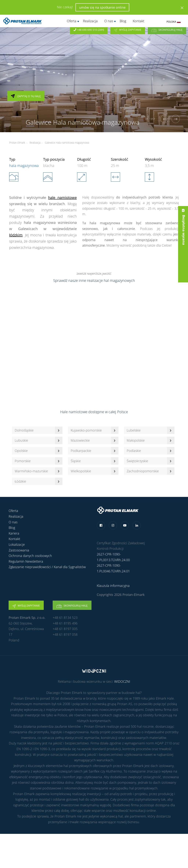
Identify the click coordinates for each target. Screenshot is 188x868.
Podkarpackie (81, 451)
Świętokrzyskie (137, 461)
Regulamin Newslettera (26, 561)
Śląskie (76, 461)
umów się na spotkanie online (102, 7)
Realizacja (90, 21)
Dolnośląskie (24, 430)
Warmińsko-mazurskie (31, 471)
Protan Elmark (17, 143)
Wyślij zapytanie (128, 34)
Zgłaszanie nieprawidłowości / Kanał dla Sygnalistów (47, 567)
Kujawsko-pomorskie (86, 430)
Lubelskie (134, 430)
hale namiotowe (62, 197)
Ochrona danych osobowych (30, 556)
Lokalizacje (17, 544)
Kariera (14, 533)
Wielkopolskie (81, 471)
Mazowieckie (80, 440)
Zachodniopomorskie (143, 471)
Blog (123, 21)
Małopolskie (136, 440)
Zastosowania (19, 550)
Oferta (72, 21)
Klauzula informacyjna (113, 586)
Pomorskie (23, 461)
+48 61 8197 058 (65, 634)
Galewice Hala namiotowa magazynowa (67, 143)
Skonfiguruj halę (167, 34)
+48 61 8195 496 (65, 623)
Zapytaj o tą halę (26, 102)
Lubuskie (21, 440)
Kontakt (139, 21)
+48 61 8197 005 (65, 629)
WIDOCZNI (122, 681)
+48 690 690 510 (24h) (89, 34)
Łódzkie (20, 481)
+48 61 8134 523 (65, 618)
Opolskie (21, 451)
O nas (109, 21)
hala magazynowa (24, 166)
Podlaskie (134, 451)
